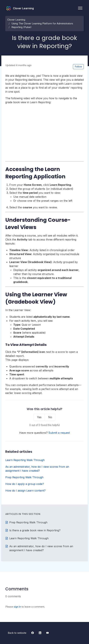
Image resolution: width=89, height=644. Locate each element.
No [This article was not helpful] (50, 417)
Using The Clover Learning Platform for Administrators (42, 23)
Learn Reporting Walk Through (25, 460)
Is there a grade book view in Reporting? (35, 530)
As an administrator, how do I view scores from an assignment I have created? (37, 469)
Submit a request (59, 433)
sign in (17, 607)
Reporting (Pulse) (21, 27)
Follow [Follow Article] (78, 67)
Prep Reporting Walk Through (24, 477)
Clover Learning (16, 20)
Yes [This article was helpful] (39, 417)
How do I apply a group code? (25, 484)
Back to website (17, 633)
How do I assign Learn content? (25, 491)
